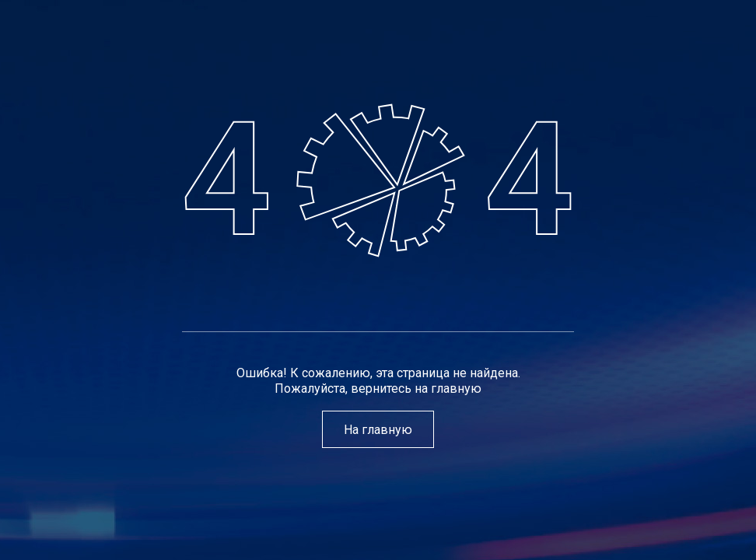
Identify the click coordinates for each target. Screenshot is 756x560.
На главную (378, 429)
